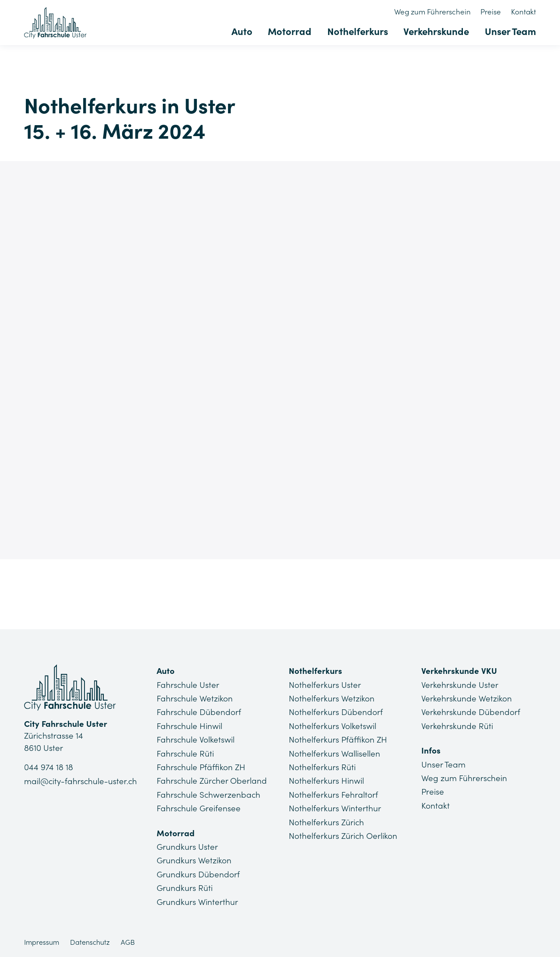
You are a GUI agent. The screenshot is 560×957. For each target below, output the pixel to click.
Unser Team (510, 32)
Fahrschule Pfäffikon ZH (201, 767)
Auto (243, 32)
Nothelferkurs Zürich (327, 822)
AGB (128, 942)
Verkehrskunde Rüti (457, 726)
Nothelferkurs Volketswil (332, 726)
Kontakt (523, 12)
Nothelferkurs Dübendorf (336, 712)
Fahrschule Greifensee (199, 808)
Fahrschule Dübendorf (199, 712)
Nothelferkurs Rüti (322, 767)
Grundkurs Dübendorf (198, 874)
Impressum (42, 942)
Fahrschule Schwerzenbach (209, 794)
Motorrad (290, 32)
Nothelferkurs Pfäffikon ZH (338, 740)
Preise (491, 12)
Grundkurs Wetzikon (194, 860)
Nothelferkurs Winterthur (335, 808)
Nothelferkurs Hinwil (326, 781)
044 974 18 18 (49, 768)
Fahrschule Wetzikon (195, 698)
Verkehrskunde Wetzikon (467, 698)
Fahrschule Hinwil (190, 726)
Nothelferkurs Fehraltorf (333, 794)
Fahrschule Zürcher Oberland (212, 781)
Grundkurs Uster (187, 846)
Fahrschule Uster (188, 685)
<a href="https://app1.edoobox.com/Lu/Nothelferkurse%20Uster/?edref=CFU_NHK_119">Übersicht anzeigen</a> (280, 358)
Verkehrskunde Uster (460, 685)
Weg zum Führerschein (433, 12)
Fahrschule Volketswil (196, 740)
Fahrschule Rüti (185, 753)
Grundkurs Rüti (185, 887)
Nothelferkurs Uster (325, 685)
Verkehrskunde (437, 32)
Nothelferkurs (358, 32)
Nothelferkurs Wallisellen (334, 753)
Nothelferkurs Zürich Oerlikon (343, 835)
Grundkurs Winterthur (197, 901)
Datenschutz (90, 942)
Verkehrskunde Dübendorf (471, 712)
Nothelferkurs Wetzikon (332, 698)
